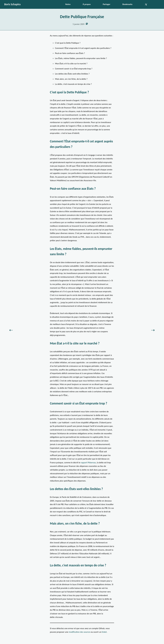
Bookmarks (127, 4)
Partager (107, 4)
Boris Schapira (12, 4)
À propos (87, 4)
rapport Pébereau (88, 463)
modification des (80, 632)
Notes (68, 4)
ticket (104, 632)
